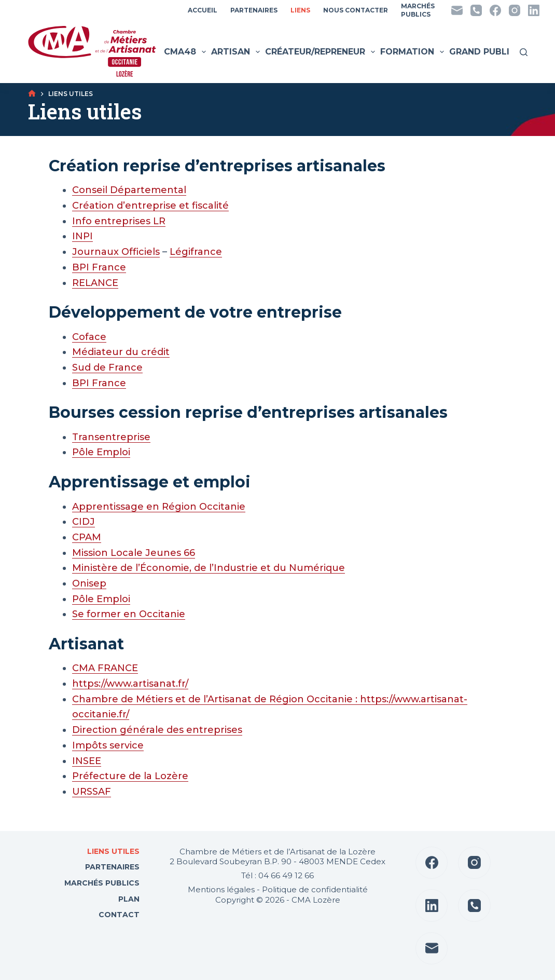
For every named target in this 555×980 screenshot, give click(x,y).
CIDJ (84, 522)
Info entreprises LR (119, 221)
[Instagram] (515, 10)
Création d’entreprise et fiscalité (150, 206)
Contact (118, 915)
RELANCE (95, 283)
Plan (128, 899)
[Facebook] (495, 10)
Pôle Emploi (101, 452)
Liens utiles (112, 851)
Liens (300, 10)
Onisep (89, 583)
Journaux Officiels (116, 252)
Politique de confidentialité (315, 889)
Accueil (203, 10)
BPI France (99, 267)
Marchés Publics (102, 883)
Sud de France (107, 367)
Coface (89, 337)
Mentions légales (221, 889)
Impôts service (108, 745)
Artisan (237, 52)
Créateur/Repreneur (321, 52)
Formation (413, 52)
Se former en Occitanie (129, 614)
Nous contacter (356, 10)
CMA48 (186, 52)
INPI (82, 236)
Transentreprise (111, 437)
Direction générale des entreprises (157, 730)
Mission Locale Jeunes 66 (134, 553)
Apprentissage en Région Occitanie (159, 507)
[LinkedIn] (534, 10)
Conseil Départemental (129, 190)
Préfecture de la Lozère (130, 776)
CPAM (87, 537)
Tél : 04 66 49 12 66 (277, 875)
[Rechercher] (524, 52)
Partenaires (254, 10)
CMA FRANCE (105, 668)
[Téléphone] (476, 10)
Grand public (489, 52)
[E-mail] (457, 10)
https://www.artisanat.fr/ (130, 684)
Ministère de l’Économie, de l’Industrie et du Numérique (209, 568)
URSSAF (92, 792)
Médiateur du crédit (121, 352)
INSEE (87, 761)
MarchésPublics (418, 10)
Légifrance (196, 252)
